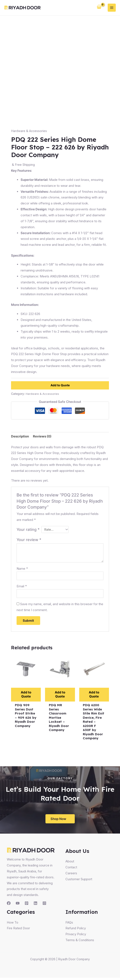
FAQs (69, 924)
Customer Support (79, 881)
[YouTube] (18, 905)
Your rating (28, 530)
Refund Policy (76, 930)
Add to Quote (60, 385)
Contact (71, 870)
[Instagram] (44, 905)
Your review (29, 541)
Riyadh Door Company (74, 961)
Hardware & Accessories (29, 131)
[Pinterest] (27, 905)
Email (22, 587)
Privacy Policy (76, 936)
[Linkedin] (35, 905)
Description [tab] (20, 437)
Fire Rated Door (18, 930)
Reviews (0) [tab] (42, 437)
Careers (71, 875)
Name (22, 569)
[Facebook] (9, 905)
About (70, 864)
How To (13, 924)
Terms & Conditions (80, 942)
